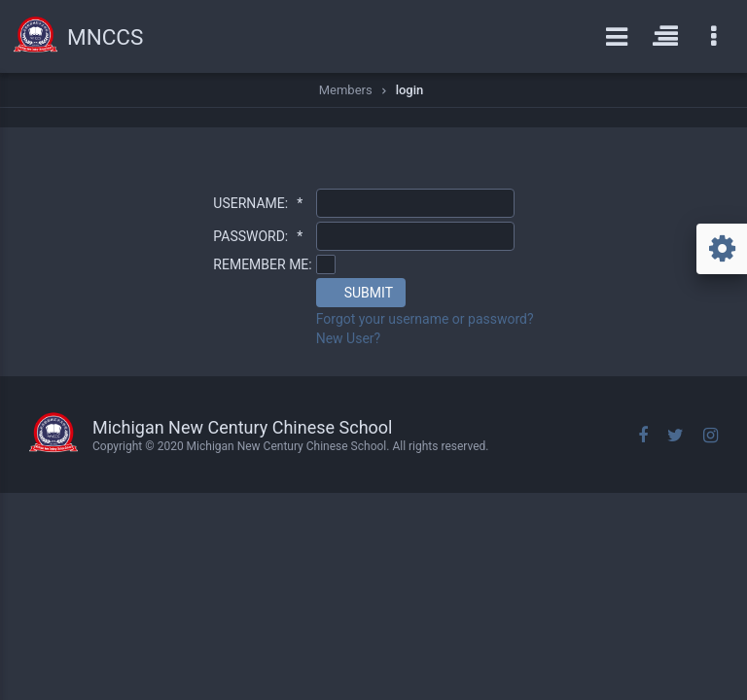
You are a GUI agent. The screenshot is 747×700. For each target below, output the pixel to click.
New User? (349, 338)
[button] (361, 293)
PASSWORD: (258, 236)
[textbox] (415, 203)
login (410, 90)
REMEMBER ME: (262, 264)
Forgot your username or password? (425, 319)
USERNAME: (258, 203)
